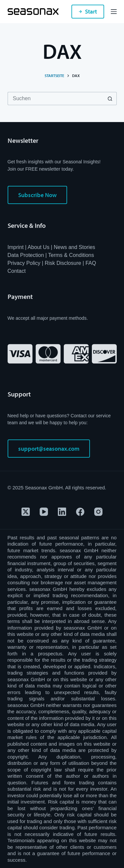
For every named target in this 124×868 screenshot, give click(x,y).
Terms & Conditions (71, 255)
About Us (39, 247)
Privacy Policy (24, 263)
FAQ (91, 263)
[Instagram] (98, 512)
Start (88, 11)
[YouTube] (44, 512)
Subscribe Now (37, 195)
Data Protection (26, 255)
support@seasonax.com (49, 449)
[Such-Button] (110, 99)
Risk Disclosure (63, 263)
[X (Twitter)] (26, 512)
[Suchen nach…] (56, 99)
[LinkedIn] (62, 512)
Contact (17, 271)
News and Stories (74, 247)
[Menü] (114, 12)
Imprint (16, 247)
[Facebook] (80, 512)
